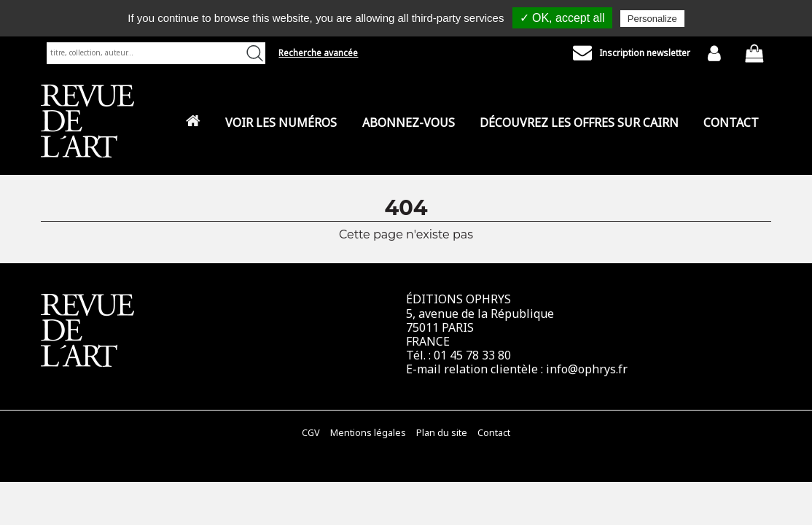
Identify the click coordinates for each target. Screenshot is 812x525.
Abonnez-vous (409, 122)
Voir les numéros (281, 122)
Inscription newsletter (632, 53)
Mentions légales (368, 433)
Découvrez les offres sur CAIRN (579, 122)
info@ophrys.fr (587, 369)
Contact (731, 122)
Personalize (652, 19)
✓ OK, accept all (562, 18)
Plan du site (442, 433)
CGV (311, 433)
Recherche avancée (318, 53)
